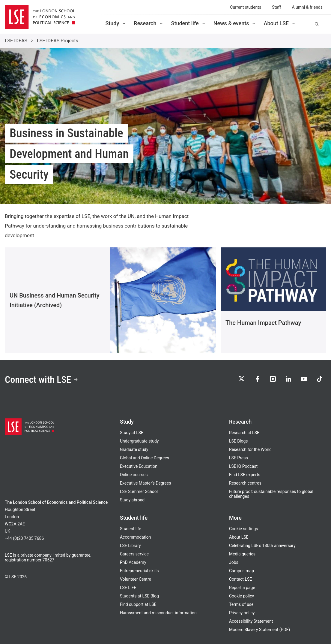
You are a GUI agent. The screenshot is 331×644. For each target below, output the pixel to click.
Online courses (134, 475)
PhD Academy (133, 562)
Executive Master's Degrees (146, 483)
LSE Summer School (139, 491)
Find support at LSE (138, 604)
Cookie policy (242, 596)
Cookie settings (244, 529)
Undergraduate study (139, 441)
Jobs (234, 562)
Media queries (242, 554)
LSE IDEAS (16, 41)
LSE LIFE (128, 588)
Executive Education (139, 466)
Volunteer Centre (136, 579)
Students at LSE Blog (139, 596)
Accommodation (136, 537)
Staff (276, 7)
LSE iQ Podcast (243, 466)
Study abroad (132, 500)
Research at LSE (244, 433)
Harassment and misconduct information (158, 613)
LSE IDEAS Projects (58, 41)
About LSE (280, 23)
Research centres (245, 483)
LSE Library (130, 546)
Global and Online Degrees (145, 458)
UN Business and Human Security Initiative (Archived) (55, 300)
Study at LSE (132, 433)
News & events (235, 23)
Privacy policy (242, 613)
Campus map (242, 571)
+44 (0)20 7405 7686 (24, 538)
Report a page (242, 588)
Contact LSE (240, 579)
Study (116, 23)
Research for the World (250, 449)
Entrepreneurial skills (139, 571)
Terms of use (241, 604)
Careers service (134, 554)
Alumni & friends (307, 7)
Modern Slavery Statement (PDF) (259, 630)
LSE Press (239, 458)
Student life (189, 23)
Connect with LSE (42, 379)
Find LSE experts (245, 475)
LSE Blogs (238, 441)
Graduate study (134, 449)
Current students (246, 7)
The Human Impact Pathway (263, 323)
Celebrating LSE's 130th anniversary (262, 546)
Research (149, 23)
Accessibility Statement (251, 621)
